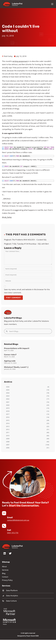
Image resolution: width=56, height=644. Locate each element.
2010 (8, 436)
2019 (8, 408)
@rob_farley (7, 217)
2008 (8, 442)
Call (9, 530)
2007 (8, 445)
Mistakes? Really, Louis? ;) (16, 367)
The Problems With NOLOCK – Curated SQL (29, 240)
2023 (8, 396)
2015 (8, 420)
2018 (8, 411)
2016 (8, 417)
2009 (8, 439)
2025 (8, 390)
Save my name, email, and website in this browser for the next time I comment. (27, 291)
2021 (8, 402)
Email (10, 517)
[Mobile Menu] (52, 4)
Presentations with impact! (17, 348)
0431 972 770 (13, 533)
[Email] (4, 513)
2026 (8, 387)
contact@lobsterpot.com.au (18, 520)
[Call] (4, 526)
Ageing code (10, 361)
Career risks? (10, 355)
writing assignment (20, 61)
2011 (8, 432)
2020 (8, 405)
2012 (8, 429)
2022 (8, 399)
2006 (8, 448)
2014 (8, 423)
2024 (8, 393)
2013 (8, 426)
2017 (8, 414)
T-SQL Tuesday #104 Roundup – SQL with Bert (30, 244)
